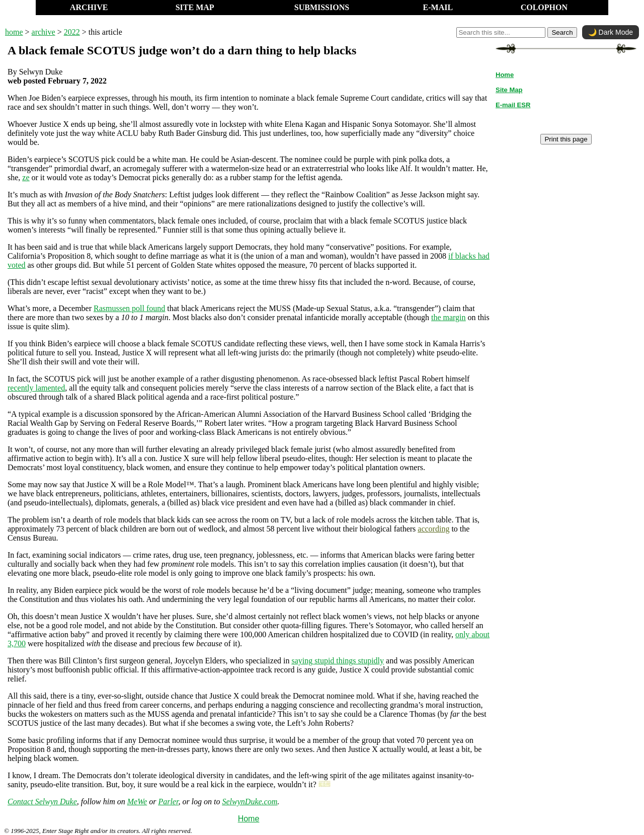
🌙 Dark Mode (611, 32)
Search (562, 32)
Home (249, 819)
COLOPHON (544, 7)
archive (44, 32)
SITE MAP (195, 7)
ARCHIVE (89, 7)
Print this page (566, 139)
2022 (72, 32)
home (14, 32)
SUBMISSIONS (322, 7)
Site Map (509, 90)
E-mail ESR (513, 105)
